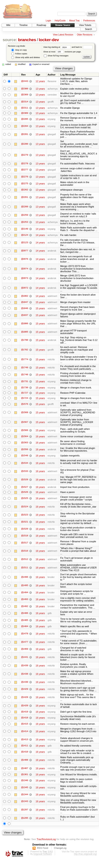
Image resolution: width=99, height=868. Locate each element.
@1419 (25, 712)
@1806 (25, 324)
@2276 (25, 177)
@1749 (25, 368)
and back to (82, 47)
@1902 (25, 296)
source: (10, 40)
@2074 (25, 269)
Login (48, 21)
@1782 (25, 350)
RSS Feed (43, 849)
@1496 (25, 578)
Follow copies (19, 54)
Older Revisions (85, 35)
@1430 (25, 683)
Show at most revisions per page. (62, 52)
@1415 (25, 725)
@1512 (25, 560)
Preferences (89, 21)
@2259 (25, 215)
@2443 (25, 81)
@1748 (25, 375)
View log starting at (58, 47)
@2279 (25, 155)
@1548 (25, 456)
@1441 (25, 658)
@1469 (25, 650)
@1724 (25, 399)
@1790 (25, 340)
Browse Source (63, 25)
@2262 (25, 190)
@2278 (25, 164)
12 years (40, 81)
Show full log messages (56, 56)
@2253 (25, 222)
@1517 (25, 543)
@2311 (25, 108)
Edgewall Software (43, 855)
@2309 (25, 113)
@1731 (25, 382)
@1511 (25, 568)
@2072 (25, 288)
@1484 (25, 627)
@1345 (25, 789)
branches (27, 40)
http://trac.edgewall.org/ (85, 855)
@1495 (25, 586)
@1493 (25, 600)
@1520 (25, 530)
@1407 (25, 769)
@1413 (25, 740)
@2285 (25, 119)
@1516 (25, 552)
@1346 (25, 782)
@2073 (25, 279)
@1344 (25, 795)
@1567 (25, 423)
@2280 (25, 144)
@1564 (25, 437)
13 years (40, 89)
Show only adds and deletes (26, 58)
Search (88, 29)
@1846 (25, 309)
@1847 (25, 303)
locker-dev (49, 40)
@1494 (25, 593)
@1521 (25, 522)
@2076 (25, 259)
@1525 (25, 499)
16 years (40, 437)
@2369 (25, 95)
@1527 (25, 487)
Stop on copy (19, 50)
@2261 (25, 197)
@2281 (25, 134)
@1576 (25, 405)
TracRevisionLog (46, 840)
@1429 (25, 690)
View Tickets (85, 25)
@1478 (25, 634)
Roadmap (41, 25)
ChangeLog (60, 849)
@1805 (25, 332)
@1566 (25, 431)
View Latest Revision (63, 35)
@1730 (25, 388)
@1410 (25, 753)
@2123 (25, 243)
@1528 (25, 480)
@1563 (25, 443)
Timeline (23, 25)
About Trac (74, 21)
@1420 (25, 706)
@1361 (25, 775)
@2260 (25, 207)
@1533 (25, 472)
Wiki (8, 25)
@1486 (25, 614)
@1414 (25, 732)
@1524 (25, 507)
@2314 (25, 102)
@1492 (25, 607)
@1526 (25, 493)
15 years (40, 303)
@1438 (25, 675)
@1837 (25, 316)
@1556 (25, 450)
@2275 (25, 184)
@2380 (25, 89)
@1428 (25, 698)
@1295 (25, 819)
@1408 (25, 761)
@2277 (25, 170)
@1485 (25, 621)
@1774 (25, 360)
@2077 (25, 251)
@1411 (25, 747)
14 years (40, 229)
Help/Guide (60, 21)
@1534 (25, 463)
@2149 (25, 229)
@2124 (25, 235)
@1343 (25, 802)
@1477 (25, 643)
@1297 (25, 811)
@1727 (25, 393)
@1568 (25, 413)
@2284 (25, 126)
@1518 (25, 536)
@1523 (25, 516)
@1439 (25, 666)
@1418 (25, 719)
